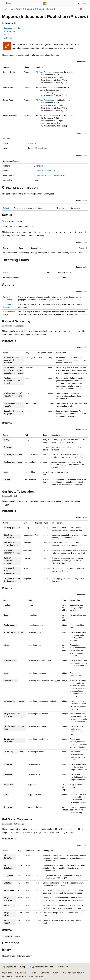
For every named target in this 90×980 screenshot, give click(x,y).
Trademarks (20, 976)
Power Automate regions (48, 72)
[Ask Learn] (81, 9)
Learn (5, 9)
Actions (7, 35)
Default (6, 208)
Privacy (55, 973)
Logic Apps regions (46, 87)
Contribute (45, 973)
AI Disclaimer (7, 973)
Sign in (85, 3)
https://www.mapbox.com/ (44, 171)
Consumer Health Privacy (72, 973)
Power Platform (16, 9)
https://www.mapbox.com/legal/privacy (49, 175)
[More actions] (86, 9)
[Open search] (79, 3)
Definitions (8, 38)
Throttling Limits (10, 31)
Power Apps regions (46, 100)
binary (17, 936)
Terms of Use (7, 976)
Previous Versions (22, 973)
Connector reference (45, 9)
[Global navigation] (3, 3)
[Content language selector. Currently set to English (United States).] (14, 967)
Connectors (30, 9)
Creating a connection (13, 28)
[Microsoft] (45, 3)
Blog (34, 973)
